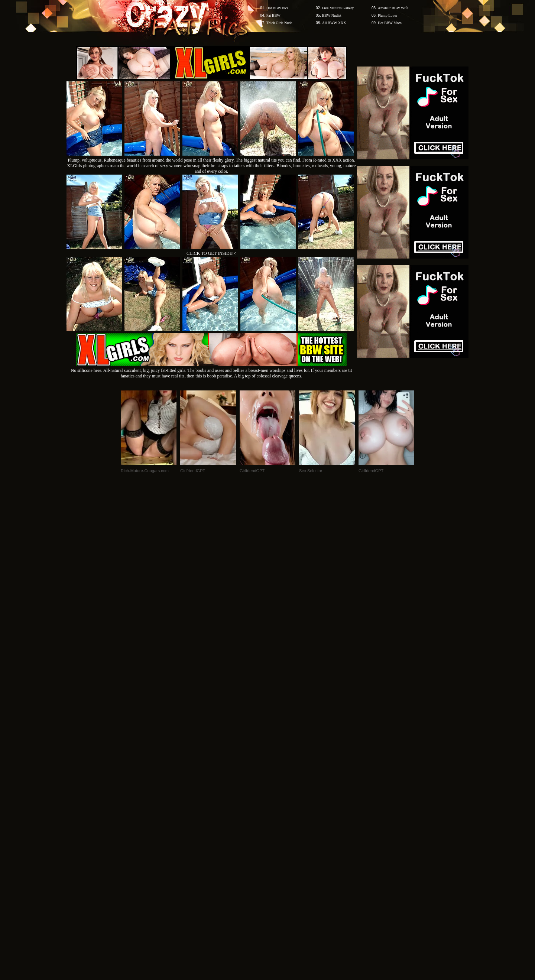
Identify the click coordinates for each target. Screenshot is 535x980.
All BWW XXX (334, 23)
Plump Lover (388, 15)
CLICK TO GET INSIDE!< (211, 253)
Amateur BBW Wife (393, 8)
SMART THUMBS (281, 838)
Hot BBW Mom (390, 23)
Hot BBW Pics (277, 8)
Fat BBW (273, 15)
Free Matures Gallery (338, 8)
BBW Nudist (332, 15)
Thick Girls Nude (279, 23)
